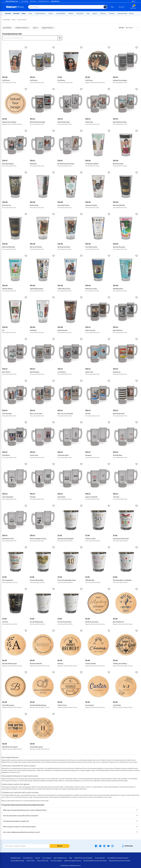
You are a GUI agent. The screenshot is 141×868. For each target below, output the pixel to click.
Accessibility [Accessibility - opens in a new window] (111, 858)
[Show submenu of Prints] (33, 13)
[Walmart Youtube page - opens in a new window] (108, 846)
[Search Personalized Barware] (30, 38)
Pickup (24, 13)
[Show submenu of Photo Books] (84, 13)
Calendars (112, 13)
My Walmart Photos (44, 1)
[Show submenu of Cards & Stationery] (46, 13)
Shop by (131, 13)
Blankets (71, 13)
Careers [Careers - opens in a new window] (38, 858)
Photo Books (80, 13)
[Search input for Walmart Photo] (66, 7)
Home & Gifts (7, 20)
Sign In (133, 1)
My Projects (33, 1)
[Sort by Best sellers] (132, 28)
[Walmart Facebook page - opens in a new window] (96, 846)
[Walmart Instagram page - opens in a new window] (112, 846)
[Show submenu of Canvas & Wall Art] (66, 13)
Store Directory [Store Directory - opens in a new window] (28, 858)
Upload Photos (55, 1)
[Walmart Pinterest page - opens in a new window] (104, 846)
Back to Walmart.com (11, 1)
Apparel (95, 13)
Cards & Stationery (40, 13)
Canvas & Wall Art (61, 13)
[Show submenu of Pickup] (26, 13)
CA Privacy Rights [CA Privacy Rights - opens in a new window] (56, 861)
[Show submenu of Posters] (54, 13)
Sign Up (60, 846)
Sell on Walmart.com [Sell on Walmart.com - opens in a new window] (60, 858)
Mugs (14, 20)
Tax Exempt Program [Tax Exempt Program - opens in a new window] (122, 858)
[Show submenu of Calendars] (115, 13)
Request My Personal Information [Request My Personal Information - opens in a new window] (120, 861)
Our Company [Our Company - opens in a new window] (47, 858)
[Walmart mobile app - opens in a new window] (127, 846)
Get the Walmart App (17, 861)
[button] (15, 48)
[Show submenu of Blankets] (74, 13)
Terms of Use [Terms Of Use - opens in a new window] (30, 861)
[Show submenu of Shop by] (134, 13)
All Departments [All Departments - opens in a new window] (16, 858)
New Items (8, 13)
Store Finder (25, 1)
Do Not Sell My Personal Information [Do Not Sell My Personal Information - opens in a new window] (95, 861)
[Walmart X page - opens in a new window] (100, 846)
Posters (51, 13)
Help (112, 7)
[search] (60, 38)
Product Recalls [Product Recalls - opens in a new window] (100, 858)
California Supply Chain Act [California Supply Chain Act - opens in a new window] (73, 861)
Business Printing (122, 13)
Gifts (88, 13)
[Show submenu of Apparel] (98, 13)
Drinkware (103, 13)
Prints (30, 13)
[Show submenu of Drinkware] (107, 13)
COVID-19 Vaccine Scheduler (83, 858)
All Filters (7, 28)
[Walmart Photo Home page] (15, 7)
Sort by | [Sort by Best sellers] (122, 28)
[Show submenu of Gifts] (90, 13)
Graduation (16, 13)
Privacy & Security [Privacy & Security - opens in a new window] (43, 861)
